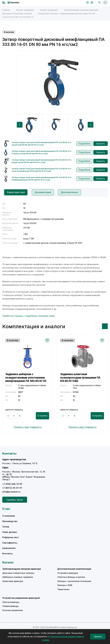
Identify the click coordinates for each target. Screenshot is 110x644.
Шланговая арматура (13, 581)
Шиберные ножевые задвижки (18, 577)
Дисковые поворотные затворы (17, 13)
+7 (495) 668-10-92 (12, 484)
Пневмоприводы (11, 606)
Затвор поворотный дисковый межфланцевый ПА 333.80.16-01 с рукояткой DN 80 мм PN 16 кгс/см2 (42, 144)
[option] (55, 82)
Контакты (7, 554)
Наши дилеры (10, 532)
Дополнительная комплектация (74, 569)
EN (105, 3)
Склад (6, 527)
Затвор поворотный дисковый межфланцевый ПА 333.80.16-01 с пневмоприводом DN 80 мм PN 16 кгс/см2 (42, 179)
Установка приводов (68, 573)
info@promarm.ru (11, 492)
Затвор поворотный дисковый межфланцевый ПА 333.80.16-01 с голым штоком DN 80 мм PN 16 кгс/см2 (42, 152)
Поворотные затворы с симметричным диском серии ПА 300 (67, 13)
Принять (98, 637)
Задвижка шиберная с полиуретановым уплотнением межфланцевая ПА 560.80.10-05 (26, 378)
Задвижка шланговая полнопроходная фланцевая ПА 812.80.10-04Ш (80, 378)
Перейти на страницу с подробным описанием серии (28, 316)
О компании (9, 516)
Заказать (101, 144)
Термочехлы (63, 589)
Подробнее (84, 144)
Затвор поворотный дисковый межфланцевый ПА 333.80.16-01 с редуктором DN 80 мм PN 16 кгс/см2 (42, 161)
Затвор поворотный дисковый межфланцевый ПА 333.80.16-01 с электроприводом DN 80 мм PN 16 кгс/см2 (42, 170)
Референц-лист (11, 537)
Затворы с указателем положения (74, 581)
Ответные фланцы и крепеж (71, 577)
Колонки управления (13, 610)
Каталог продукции (25, 10)
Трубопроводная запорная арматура (81, 10)
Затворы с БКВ (65, 585)
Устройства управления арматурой (21, 598)
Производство (10, 521)
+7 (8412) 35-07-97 (12, 488)
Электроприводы (11, 602)
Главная (6, 10)
